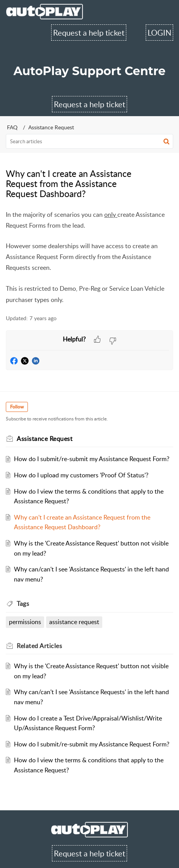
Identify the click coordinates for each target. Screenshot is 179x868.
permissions (25, 622)
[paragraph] (89, 258)
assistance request (74, 622)
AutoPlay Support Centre (89, 71)
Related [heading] (39, 646)
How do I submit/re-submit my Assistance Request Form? (92, 459)
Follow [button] (17, 407)
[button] (166, 141)
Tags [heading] (23, 604)
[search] (89, 141)
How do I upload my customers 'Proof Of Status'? (81, 475)
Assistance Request (51, 127)
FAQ (12, 127)
